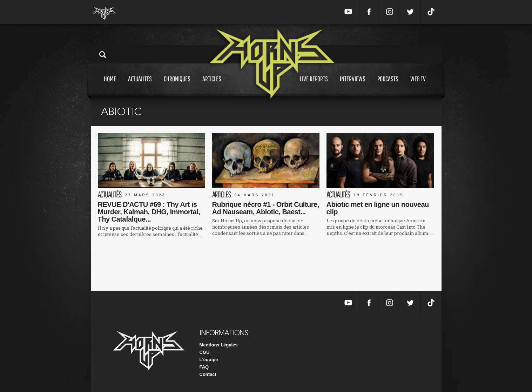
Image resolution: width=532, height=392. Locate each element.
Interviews (353, 85)
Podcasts (388, 85)
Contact (208, 374)
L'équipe (209, 360)
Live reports (314, 85)
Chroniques (177, 85)
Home (110, 85)
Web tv (418, 85)
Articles (212, 85)
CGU (205, 352)
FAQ (204, 367)
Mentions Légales (219, 345)
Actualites (140, 85)
